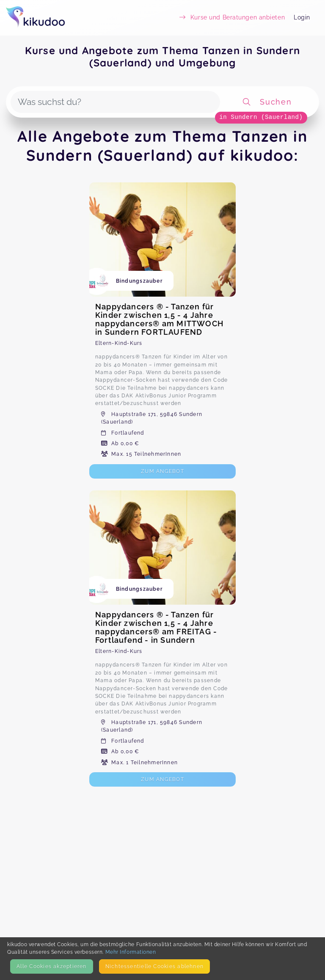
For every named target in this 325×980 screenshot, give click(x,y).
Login (302, 17)
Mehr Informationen (131, 952)
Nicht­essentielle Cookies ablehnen (154, 966)
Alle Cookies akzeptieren (51, 966)
